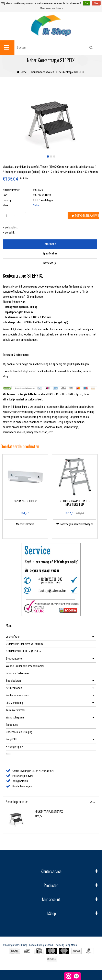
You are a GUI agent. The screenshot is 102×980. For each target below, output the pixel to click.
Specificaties (50, 253)
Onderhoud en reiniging (19, 732)
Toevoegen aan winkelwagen (86, 216)
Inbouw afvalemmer (17, 673)
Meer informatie (25, 524)
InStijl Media (71, 945)
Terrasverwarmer (16, 710)
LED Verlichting (14, 703)
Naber (36, 205)
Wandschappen (15, 717)
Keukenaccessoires (43, 72)
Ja (86, 3)
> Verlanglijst (10, 227)
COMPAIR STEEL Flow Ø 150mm (24, 651)
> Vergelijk (9, 233)
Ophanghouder (25, 501)
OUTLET (10, 754)
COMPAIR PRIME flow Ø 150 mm (24, 644)
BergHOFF (11, 739)
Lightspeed (47, 945)
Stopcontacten (15, 659)
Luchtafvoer (13, 637)
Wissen (93, 802)
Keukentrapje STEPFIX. (72, 72)
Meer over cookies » (52, 8)
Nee (96, 3)
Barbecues (12, 725)
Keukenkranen (14, 688)
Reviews (50, 263)
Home (22, 72)
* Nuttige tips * (14, 747)
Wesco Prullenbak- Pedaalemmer (25, 666)
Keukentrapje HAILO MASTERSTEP (75, 503)
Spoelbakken (13, 681)
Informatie (50, 244)
